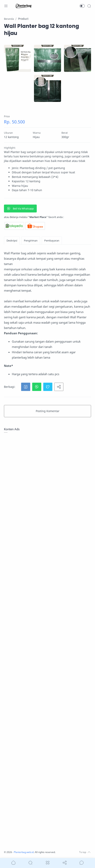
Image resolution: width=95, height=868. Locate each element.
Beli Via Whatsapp (20, 209)
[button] (82, 6)
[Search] (89, 6)
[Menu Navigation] (6, 6)
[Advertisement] (47, 587)
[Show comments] (82, 863)
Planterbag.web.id (25, 852)
